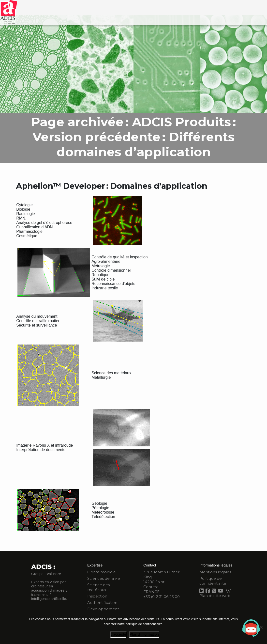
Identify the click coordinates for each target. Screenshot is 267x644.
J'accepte (118, 634)
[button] (251, 628)
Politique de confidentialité (213, 581)
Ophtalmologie (102, 572)
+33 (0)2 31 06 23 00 (162, 597)
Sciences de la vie (104, 578)
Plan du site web (215, 596)
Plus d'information (144, 634)
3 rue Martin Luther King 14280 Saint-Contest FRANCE (161, 582)
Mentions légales (215, 572)
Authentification (102, 603)
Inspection (97, 596)
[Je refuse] (261, 627)
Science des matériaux (98, 587)
